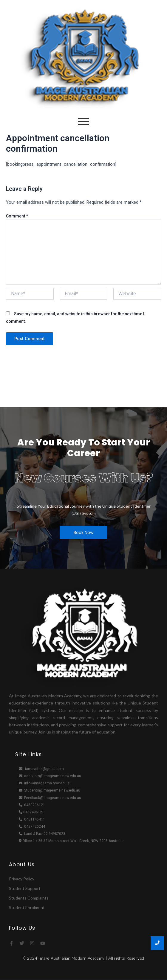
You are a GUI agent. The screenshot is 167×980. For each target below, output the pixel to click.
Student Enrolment (27, 907)
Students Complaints (29, 898)
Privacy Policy (22, 879)
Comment (17, 216)
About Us (22, 865)
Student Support (25, 888)
